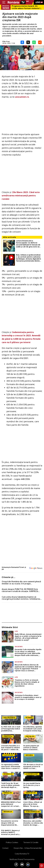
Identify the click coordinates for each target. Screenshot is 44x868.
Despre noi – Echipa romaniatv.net (28, 848)
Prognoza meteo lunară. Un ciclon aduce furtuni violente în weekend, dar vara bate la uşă (27, 7)
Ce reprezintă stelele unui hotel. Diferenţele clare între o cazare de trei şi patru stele (11, 766)
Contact (5, 848)
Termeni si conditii (31, 842)
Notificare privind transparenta (22, 859)
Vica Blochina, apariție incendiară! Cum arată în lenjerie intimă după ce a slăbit (33, 729)
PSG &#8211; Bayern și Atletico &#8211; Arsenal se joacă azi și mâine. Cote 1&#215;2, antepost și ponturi (11, 832)
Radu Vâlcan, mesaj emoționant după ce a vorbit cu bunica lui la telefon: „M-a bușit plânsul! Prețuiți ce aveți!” (28, 637)
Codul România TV (22, 854)
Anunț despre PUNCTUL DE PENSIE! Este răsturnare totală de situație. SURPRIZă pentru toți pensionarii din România (20, 590)
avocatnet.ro (22, 97)
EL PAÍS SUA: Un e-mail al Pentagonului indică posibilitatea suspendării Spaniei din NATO (11, 729)
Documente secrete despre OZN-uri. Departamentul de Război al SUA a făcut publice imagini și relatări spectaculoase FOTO (11, 823)
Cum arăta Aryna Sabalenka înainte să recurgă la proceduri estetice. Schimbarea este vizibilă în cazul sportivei (21, 598)
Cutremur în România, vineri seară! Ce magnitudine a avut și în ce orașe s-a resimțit (28, 697)
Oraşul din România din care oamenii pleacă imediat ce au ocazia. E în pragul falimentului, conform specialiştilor (21, 583)
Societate (19, 647)
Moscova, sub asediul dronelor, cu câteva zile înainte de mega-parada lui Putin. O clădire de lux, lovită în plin (33, 823)
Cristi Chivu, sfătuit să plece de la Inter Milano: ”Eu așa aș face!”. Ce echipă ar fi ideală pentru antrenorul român (33, 804)
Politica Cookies (12, 842)
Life (16, 631)
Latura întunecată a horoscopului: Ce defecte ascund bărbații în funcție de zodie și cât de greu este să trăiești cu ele (28, 244)
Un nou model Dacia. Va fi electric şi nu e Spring (32, 785)
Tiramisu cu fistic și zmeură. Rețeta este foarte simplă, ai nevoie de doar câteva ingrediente (27, 683)
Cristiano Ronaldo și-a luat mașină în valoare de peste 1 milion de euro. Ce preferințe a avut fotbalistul (11, 748)
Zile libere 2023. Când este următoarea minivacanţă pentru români (21, 196)
